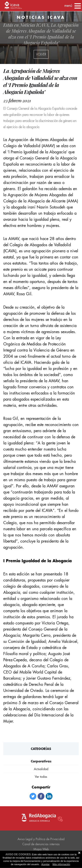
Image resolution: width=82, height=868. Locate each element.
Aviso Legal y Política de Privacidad (41, 839)
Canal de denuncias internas (41, 844)
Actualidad (41, 769)
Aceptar (45, 864)
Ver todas (41, 777)
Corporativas (41, 761)
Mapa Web (41, 849)
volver (41, 54)
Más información (61, 864)
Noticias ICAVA (34, 25)
